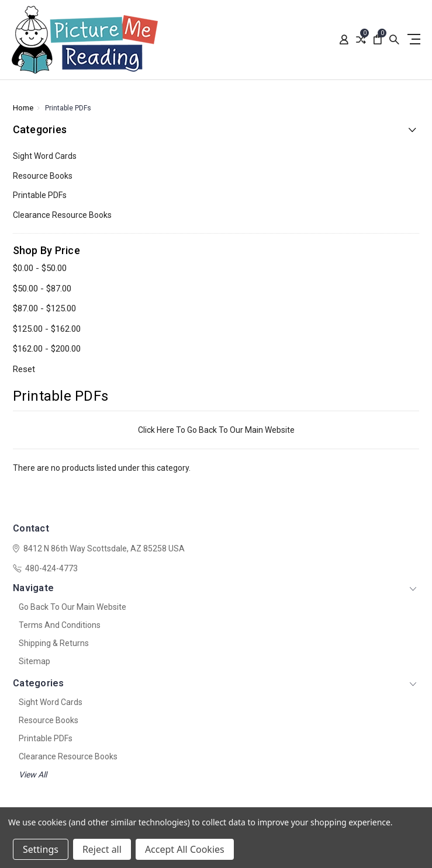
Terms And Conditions (60, 625)
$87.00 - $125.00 (44, 308)
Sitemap (34, 661)
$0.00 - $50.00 (40, 268)
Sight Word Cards (45, 156)
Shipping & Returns (54, 643)
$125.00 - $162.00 (47, 329)
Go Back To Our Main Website (72, 607)
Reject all (102, 849)
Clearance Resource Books (62, 215)
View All (33, 775)
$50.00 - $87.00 (42, 289)
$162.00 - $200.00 (47, 349)
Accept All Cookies (185, 849)
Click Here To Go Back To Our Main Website (216, 430)
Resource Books (43, 176)
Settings (41, 849)
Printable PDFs (40, 195)
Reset (24, 369)
